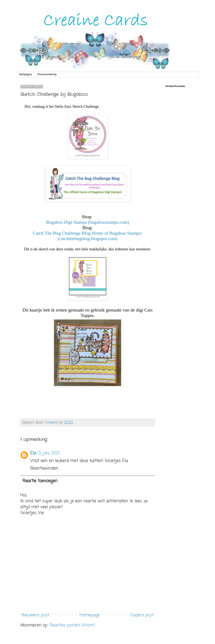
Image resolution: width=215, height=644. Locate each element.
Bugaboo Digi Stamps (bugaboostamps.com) (88, 222)
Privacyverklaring (47, 74)
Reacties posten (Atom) (72, 625)
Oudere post (142, 615)
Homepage (90, 615)
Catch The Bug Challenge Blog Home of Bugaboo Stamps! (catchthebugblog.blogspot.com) (87, 236)
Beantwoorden (44, 468)
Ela (33, 453)
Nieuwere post (35, 615)
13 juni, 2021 (49, 453)
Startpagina (25, 74)
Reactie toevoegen (40, 481)
